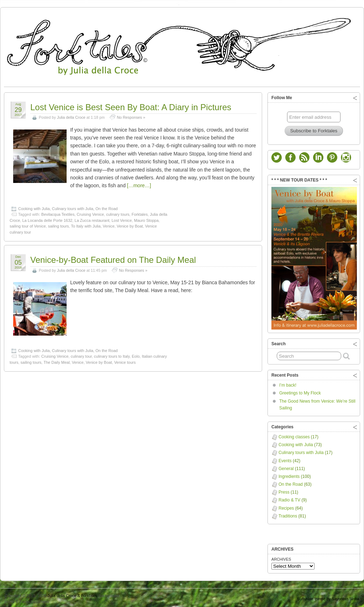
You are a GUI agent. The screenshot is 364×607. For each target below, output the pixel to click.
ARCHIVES (281, 557)
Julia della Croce (71, 116)
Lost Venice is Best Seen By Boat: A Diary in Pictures (131, 105)
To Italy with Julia (86, 224)
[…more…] (139, 184)
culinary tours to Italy (112, 354)
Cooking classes (294, 435)
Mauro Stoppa (146, 219)
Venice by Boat (130, 224)
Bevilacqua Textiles (58, 213)
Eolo (136, 354)
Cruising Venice (90, 213)
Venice (109, 224)
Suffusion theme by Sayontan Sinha (328, 597)
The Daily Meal (56, 361)
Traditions (288, 514)
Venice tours (125, 361)
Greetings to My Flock (300, 391)
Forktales (139, 213)
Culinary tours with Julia (73, 207)
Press (284, 490)
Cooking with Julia (34, 207)
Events (285, 459)
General (286, 467)
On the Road (106, 207)
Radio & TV (289, 498)
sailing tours (59, 224)
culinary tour (81, 354)
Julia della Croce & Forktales (72, 594)
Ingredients (289, 475)
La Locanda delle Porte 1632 (47, 219)
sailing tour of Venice (28, 224)
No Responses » (131, 116)
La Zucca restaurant (92, 219)
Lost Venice (122, 219)
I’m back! (288, 383)
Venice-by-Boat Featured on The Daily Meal (113, 258)
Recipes (286, 506)
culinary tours (118, 213)
